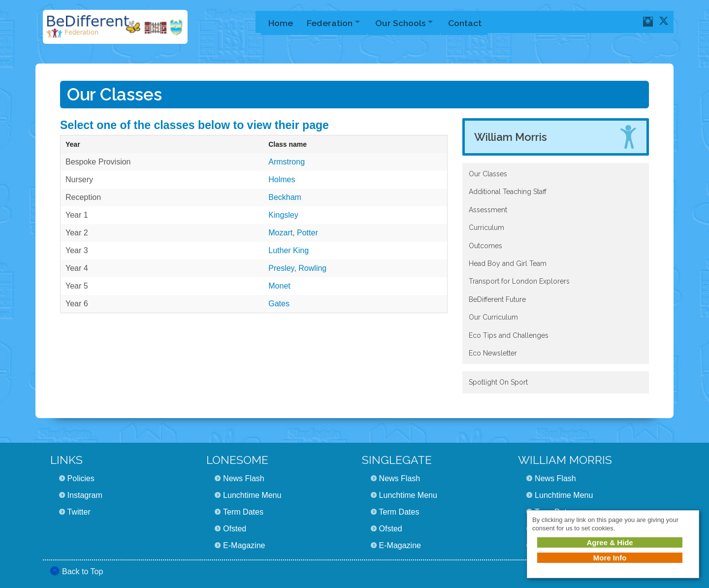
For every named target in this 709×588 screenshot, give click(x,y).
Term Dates (243, 512)
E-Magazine (244, 545)
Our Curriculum (493, 317)
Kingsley (283, 215)
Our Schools (404, 22)
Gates (279, 304)
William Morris (511, 137)
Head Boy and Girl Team (508, 263)
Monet (279, 286)
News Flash (244, 478)
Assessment (488, 210)
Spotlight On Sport (498, 382)
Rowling (312, 268)
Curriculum (486, 228)
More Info (610, 558)
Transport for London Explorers (519, 281)
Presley (281, 268)
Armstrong (287, 162)
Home (281, 22)
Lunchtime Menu (252, 495)
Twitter (79, 512)
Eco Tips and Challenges (509, 335)
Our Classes (488, 174)
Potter (307, 233)
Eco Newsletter (493, 353)
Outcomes (485, 246)
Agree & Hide (610, 542)
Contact (472, 22)
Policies (81, 478)
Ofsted (235, 529)
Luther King (289, 250)
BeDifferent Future (497, 299)
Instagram (85, 495)
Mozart (280, 233)
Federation (331, 22)
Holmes (282, 180)
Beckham (285, 197)
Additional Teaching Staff (508, 192)
